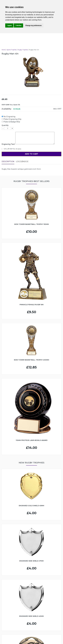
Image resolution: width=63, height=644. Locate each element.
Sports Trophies (12, 50)
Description (8, 162)
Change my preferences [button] (33, 25)
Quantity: (5, 125)
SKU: (55, 109)
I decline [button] (18, 25)
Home (4, 50)
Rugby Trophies (23, 50)
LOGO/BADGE (22, 162)
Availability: (7, 109)
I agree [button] (9, 25)
